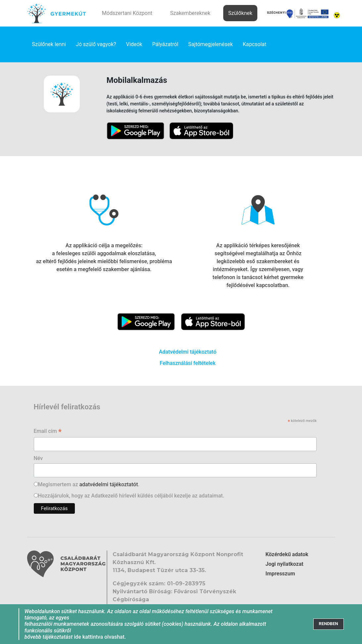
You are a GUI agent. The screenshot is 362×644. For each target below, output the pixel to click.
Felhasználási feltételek (188, 363)
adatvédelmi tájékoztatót (108, 484)
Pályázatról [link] (165, 44)
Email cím (48, 432)
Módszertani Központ (127, 13)
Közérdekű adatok (287, 554)
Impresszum (280, 574)
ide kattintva (88, 637)
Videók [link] (134, 44)
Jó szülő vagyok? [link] (96, 44)
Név (38, 458)
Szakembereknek (190, 13)
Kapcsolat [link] (255, 44)
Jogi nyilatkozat (284, 564)
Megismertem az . (89, 484)
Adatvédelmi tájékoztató (188, 352)
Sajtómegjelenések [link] (210, 44)
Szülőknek (240, 13)
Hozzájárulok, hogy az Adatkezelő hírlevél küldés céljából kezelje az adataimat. (131, 496)
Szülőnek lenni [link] (49, 44)
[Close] (329, 624)
